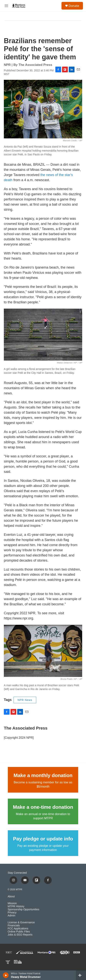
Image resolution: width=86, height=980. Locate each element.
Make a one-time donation (43, 807)
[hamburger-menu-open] (6, 6)
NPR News (25, 700)
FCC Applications (18, 929)
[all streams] (81, 975)
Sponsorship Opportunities (23, 909)
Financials (14, 926)
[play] (6, 975)
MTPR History (16, 906)
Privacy (12, 913)
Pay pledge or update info (43, 839)
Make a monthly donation (43, 775)
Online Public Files (19, 932)
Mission (12, 903)
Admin (11, 916)
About (11, 896)
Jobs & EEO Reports (20, 935)
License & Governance (21, 922)
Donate (74, 6)
